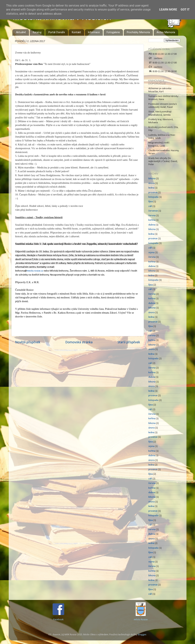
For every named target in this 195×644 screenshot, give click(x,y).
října (151, 202)
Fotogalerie (113, 32)
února (151, 183)
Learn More (168, 10)
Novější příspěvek (28, 342)
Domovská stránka (79, 342)
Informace (94, 32)
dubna (152, 225)
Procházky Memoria (138, 32)
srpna (151, 253)
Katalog (37, 32)
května (152, 220)
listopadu (153, 197)
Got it (185, 10)
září (150, 206)
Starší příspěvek (129, 342)
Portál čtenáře (57, 32)
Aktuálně (21, 32)
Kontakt (76, 32)
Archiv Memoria (166, 32)
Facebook (58, 620)
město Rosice (141, 620)
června (152, 216)
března (152, 179)
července (153, 211)
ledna (151, 188)
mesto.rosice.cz (35, 271)
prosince (153, 193)
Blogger (142, 635)
